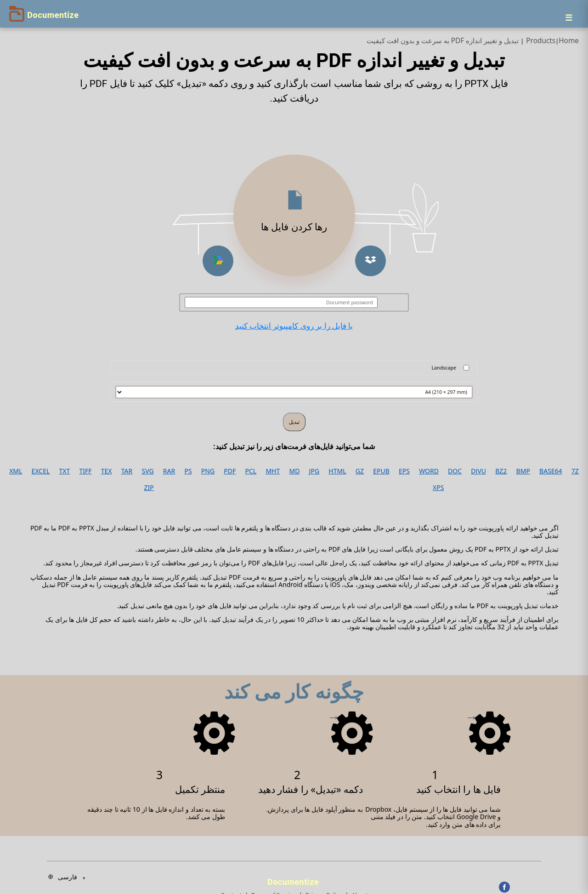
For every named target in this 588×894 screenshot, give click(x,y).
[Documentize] (294, 879)
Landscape (444, 368)
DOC (455, 471)
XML (16, 471)
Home (569, 41)
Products (541, 41)
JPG (314, 471)
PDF (230, 471)
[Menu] (569, 17)
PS (188, 471)
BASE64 (551, 471)
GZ (360, 471)
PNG (208, 471)
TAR (127, 471)
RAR (169, 471)
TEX (107, 471)
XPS (438, 488)
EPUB (381, 471)
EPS (404, 471)
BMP (523, 471)
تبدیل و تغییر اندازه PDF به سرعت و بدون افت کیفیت (443, 41)
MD (294, 471)
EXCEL (41, 471)
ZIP (149, 488)
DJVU (478, 471)
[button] (370, 261)
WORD (429, 471)
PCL (251, 471)
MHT (273, 471)
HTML (337, 471)
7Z (575, 471)
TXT (65, 471)
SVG (147, 471)
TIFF (86, 471)
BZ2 (501, 471)
